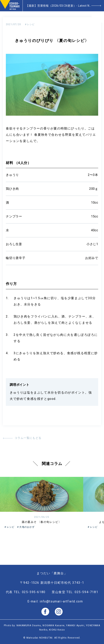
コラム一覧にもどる (28, 438)
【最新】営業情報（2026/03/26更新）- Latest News (60, 6)
